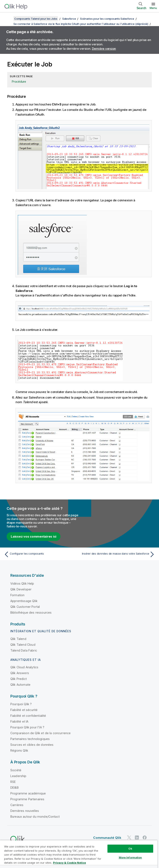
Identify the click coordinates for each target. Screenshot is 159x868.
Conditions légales (130, 849)
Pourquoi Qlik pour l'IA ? (27, 727)
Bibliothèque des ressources (31, 612)
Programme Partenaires (27, 799)
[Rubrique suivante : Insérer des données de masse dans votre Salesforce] (118, 554)
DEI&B (14, 788)
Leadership (18, 776)
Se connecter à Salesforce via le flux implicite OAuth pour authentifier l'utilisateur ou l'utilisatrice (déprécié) (81, 24)
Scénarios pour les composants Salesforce (107, 19)
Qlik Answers (20, 673)
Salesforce (69, 19)
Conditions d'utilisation (25, 854)
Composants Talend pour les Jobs (36, 19)
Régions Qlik (19, 750)
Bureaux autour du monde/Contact (35, 817)
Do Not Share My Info (77, 854)
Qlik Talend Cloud (23, 645)
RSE (13, 782)
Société (16, 770)
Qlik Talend (18, 639)
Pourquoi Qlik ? (21, 704)
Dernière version (104, 49)
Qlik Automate (20, 685)
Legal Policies (103, 849)
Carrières (17, 805)
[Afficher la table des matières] (8, 19)
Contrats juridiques (22, 849)
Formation (17, 595)
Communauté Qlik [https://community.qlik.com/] (107, 838)
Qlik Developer (21, 589)
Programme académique (28, 793)
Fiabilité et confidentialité (28, 716)
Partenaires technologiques (30, 739)
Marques (52, 854)
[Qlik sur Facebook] (145, 838)
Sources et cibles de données (32, 745)
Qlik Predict (19, 679)
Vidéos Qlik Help (22, 583)
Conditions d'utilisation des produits (64, 849)
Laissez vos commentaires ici (34, 536)
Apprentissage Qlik (24, 601)
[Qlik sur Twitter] (129, 838)
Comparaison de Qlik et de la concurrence (40, 733)
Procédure (19, 82)
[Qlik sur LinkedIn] (137, 838)
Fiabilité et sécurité (24, 710)
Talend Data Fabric (24, 650)
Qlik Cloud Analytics (24, 667)
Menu (153, 8)
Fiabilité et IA (19, 721)
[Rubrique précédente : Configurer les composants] (41, 554)
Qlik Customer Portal (25, 607)
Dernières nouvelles (25, 811)
